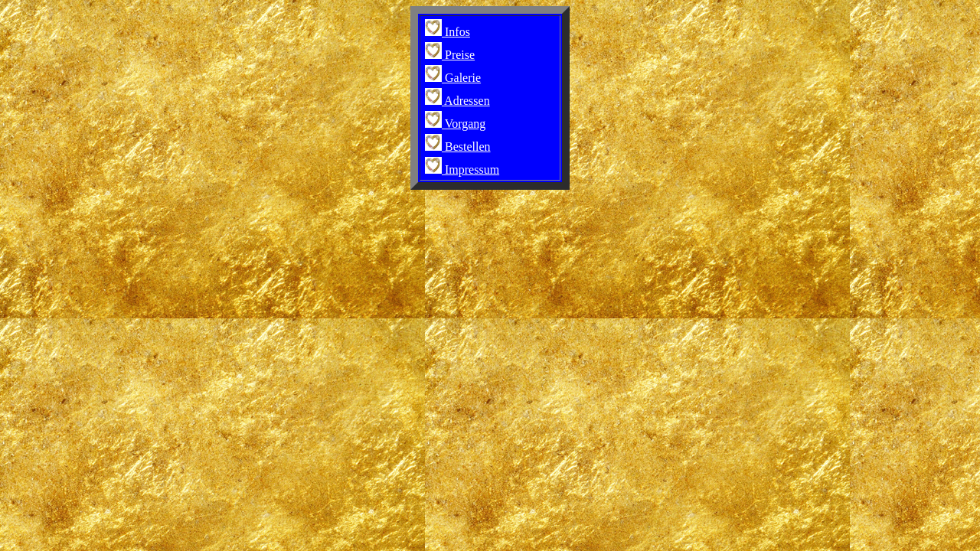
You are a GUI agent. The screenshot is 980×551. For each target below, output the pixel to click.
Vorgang (455, 124)
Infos (448, 32)
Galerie (453, 78)
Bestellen (458, 147)
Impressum (462, 170)
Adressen (457, 101)
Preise (450, 55)
